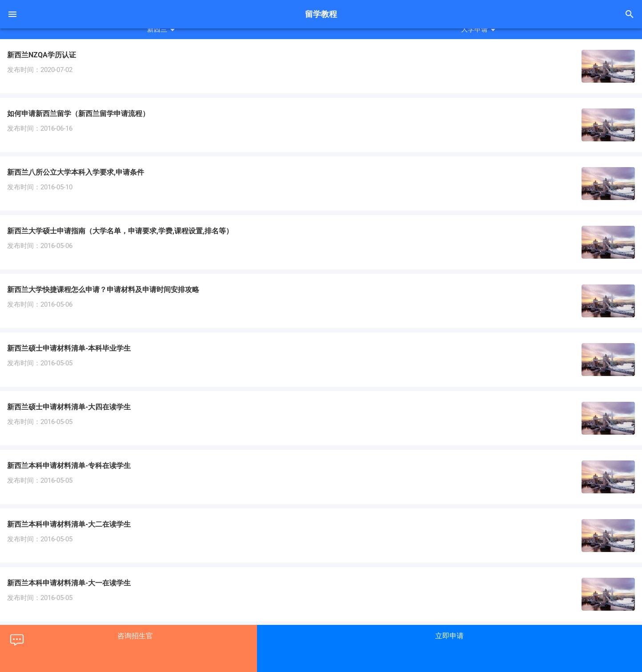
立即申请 (449, 636)
